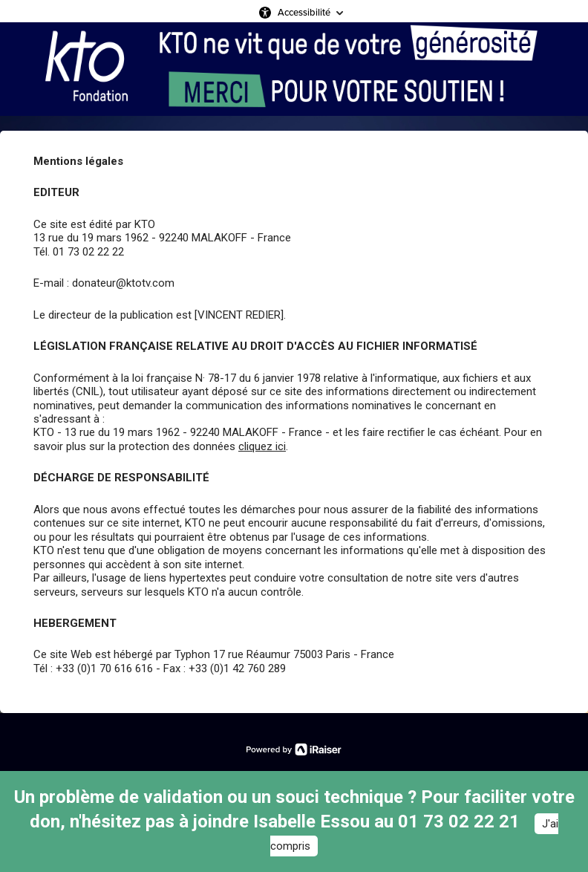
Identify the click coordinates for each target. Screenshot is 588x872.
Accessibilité (304, 12)
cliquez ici (262, 446)
